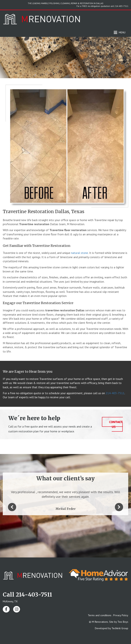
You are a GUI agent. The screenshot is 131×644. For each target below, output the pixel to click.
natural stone (79, 253)
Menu (120, 33)
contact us (116, 424)
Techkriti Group (120, 628)
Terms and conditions (100, 615)
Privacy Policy (121, 615)
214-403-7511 (121, 6)
